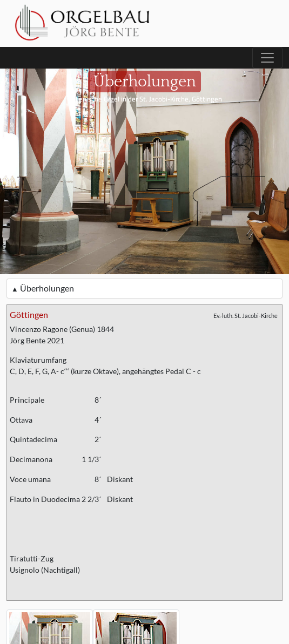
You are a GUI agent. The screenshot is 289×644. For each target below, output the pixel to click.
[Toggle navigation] (267, 58)
